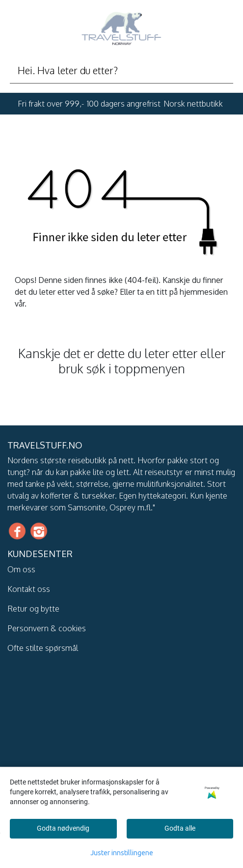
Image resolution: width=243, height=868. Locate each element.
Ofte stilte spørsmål (43, 648)
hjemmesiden (204, 292)
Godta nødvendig (63, 828)
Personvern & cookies (47, 628)
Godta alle (180, 828)
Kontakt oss (29, 589)
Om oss (21, 569)
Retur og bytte (33, 609)
